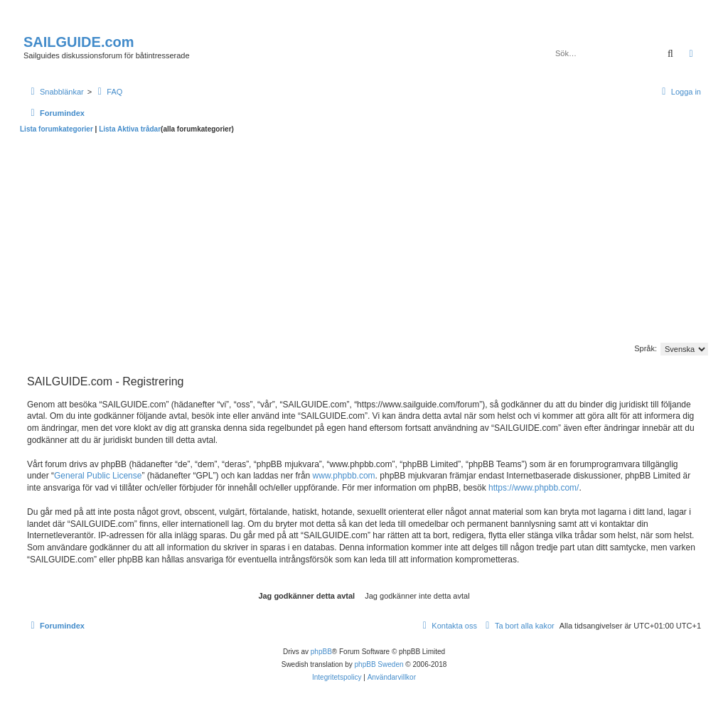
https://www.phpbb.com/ (534, 488)
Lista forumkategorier (57, 129)
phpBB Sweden (379, 664)
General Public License (98, 476)
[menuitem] (108, 92)
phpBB (321, 652)
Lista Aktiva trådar (130, 129)
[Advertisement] (364, 240)
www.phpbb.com (344, 476)
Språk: (646, 348)
